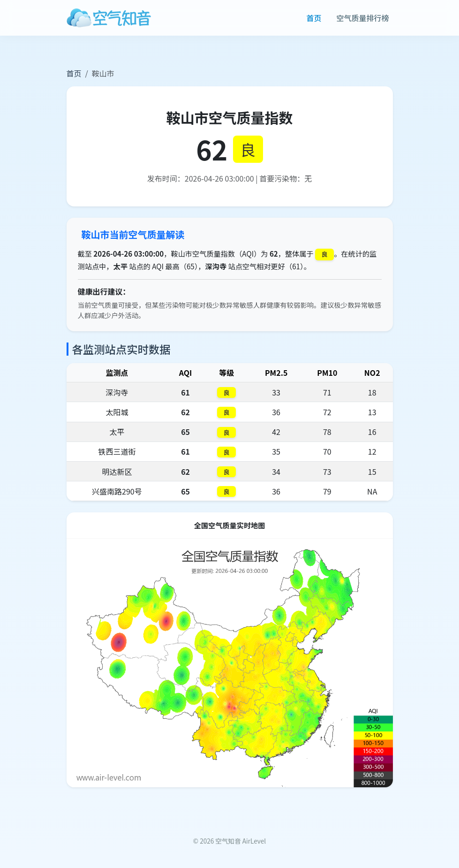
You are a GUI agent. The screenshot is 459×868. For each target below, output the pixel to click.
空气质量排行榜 (362, 18)
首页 (314, 18)
